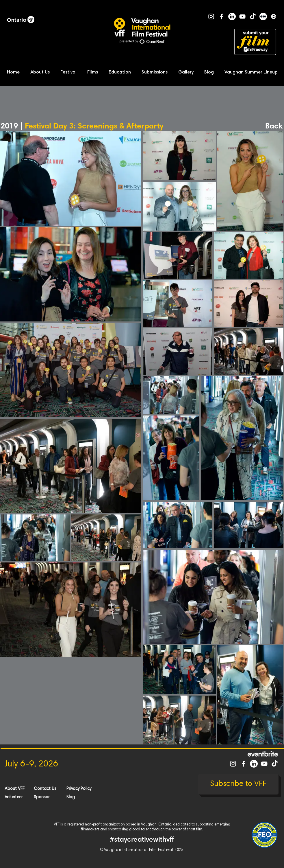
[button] (42, 72)
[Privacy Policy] (87, 789)
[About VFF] (25, 789)
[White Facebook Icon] (222, 16)
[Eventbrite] (274, 16)
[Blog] (87, 797)
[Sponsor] (54, 797)
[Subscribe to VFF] (238, 784)
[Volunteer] (25, 797)
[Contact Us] (54, 789)
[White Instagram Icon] (211, 16)
